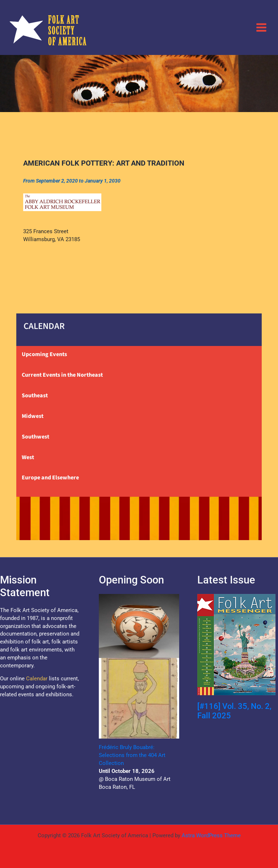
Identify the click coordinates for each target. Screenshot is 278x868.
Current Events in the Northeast (62, 375)
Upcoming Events (44, 354)
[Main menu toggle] (261, 27)
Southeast (35, 395)
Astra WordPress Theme (211, 835)
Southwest (35, 437)
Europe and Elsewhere (50, 478)
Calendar (37, 679)
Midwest (33, 416)
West (28, 457)
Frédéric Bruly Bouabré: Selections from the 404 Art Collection (132, 755)
